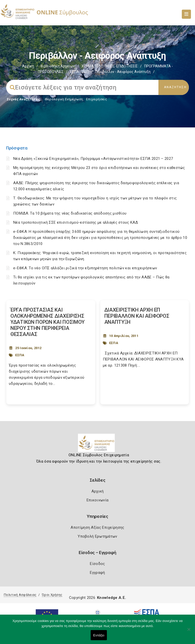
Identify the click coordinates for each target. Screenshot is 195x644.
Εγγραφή (97, 573)
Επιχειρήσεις (96, 99)
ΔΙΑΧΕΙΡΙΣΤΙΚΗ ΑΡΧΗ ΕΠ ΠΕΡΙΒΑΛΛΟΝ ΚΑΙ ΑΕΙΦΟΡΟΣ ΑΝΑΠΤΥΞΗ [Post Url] (137, 316)
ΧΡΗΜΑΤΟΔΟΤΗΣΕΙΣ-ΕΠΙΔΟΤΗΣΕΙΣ (110, 66)
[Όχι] (189, 632)
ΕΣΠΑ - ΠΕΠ (79, 72)
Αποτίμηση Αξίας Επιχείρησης (97, 527)
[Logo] (98, 445)
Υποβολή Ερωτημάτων (97, 536)
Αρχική (28, 66)
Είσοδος (97, 564)
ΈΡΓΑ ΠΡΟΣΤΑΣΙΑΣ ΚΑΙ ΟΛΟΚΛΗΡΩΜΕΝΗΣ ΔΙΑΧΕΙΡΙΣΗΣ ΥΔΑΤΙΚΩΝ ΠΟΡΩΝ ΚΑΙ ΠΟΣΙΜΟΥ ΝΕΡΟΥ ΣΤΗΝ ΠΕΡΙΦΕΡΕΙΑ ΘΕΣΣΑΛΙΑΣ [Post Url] (47, 322)
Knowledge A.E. (111, 598)
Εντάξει (99, 635)
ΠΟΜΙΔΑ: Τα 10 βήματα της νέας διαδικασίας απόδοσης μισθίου (70, 213)
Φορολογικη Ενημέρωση (64, 99)
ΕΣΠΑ (20, 355)
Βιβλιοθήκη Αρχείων (58, 66)
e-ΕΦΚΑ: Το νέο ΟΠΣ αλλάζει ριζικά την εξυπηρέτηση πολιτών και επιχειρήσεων (85, 268)
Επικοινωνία (97, 500)
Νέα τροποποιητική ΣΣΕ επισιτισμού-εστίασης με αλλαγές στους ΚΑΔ (76, 222)
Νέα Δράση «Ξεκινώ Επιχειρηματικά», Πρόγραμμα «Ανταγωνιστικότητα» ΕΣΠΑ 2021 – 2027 (93, 159)
